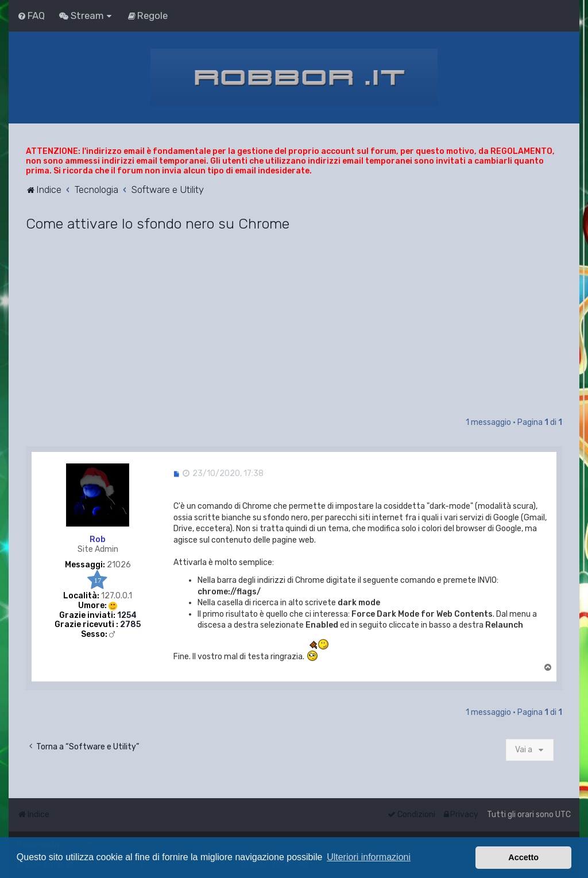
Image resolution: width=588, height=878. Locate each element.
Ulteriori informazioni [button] (369, 857)
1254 (127, 616)
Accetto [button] (523, 857)
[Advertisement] (294, 330)
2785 (130, 625)
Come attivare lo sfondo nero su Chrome (158, 223)
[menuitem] (31, 16)
